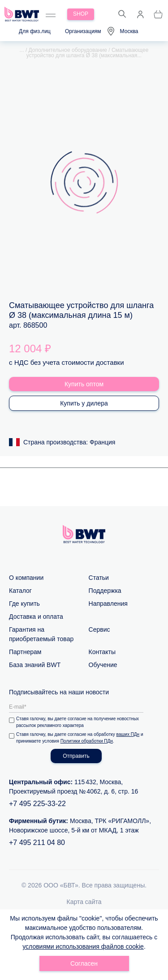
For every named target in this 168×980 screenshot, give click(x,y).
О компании (26, 578)
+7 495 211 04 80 (37, 843)
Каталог (20, 591)
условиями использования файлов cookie (83, 946)
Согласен (84, 963)
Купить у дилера (84, 403)
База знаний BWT (35, 665)
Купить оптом (84, 384)
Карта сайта (84, 902)
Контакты (102, 652)
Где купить (24, 604)
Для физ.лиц (35, 31)
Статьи (99, 578)
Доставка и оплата (36, 617)
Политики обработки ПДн (87, 741)
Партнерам (25, 652)
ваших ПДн (128, 734)
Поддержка (105, 591)
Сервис (99, 629)
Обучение (103, 665)
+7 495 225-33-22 (37, 804)
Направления (108, 604)
